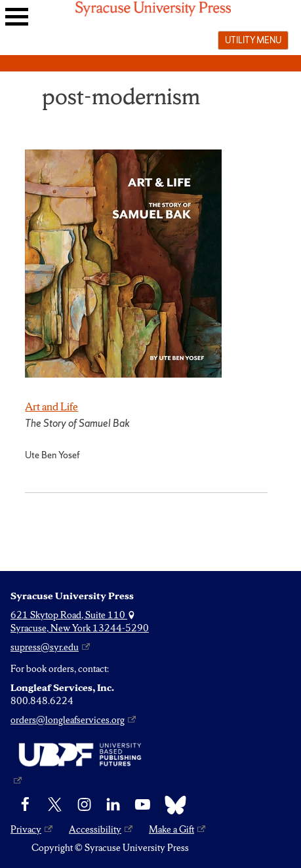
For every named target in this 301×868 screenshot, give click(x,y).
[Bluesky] (172, 805)
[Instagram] (84, 805)
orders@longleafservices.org (68, 720)
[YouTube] (143, 805)
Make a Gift (171, 829)
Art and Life (51, 406)
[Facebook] (25, 805)
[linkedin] (113, 805)
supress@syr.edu (45, 647)
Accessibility (95, 829)
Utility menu (253, 40)
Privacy (26, 829)
